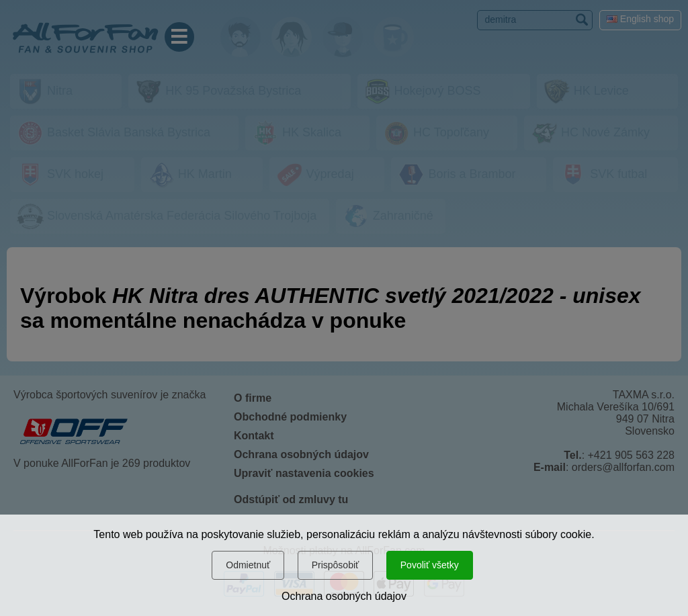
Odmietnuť (248, 565)
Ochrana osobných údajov (344, 596)
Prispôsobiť (336, 565)
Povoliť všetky (430, 565)
